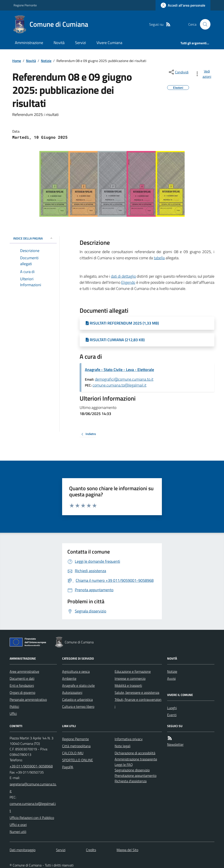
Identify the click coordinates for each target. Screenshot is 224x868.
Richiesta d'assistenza (131, 781)
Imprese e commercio (130, 678)
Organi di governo (22, 692)
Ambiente (69, 678)
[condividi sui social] (178, 72)
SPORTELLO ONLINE (78, 760)
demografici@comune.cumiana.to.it (124, 379)
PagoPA (68, 767)
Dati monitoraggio (23, 850)
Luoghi (172, 708)
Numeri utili (18, 832)
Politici (14, 706)
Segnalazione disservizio (132, 770)
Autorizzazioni (72, 692)
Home (17, 61)
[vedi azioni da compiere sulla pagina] (204, 74)
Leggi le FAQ (124, 765)
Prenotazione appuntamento (136, 776)
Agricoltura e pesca (76, 671)
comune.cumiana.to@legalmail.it (119, 385)
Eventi (172, 715)
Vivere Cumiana (109, 43)
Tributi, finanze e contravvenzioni (138, 703)
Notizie (46, 61)
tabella (159, 258)
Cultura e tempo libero (78, 706)
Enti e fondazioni (22, 685)
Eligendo (128, 282)
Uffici (13, 714)
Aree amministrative (24, 671)
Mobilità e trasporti (128, 685)
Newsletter (175, 744)
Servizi (80, 43)
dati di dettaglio (123, 276)
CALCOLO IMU (73, 753)
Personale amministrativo (28, 699)
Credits (91, 850)
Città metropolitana (76, 746)
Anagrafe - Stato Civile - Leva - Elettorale (119, 370)
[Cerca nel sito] (203, 24)
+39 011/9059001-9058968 (31, 766)
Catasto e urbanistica (77, 699)
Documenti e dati (22, 678)
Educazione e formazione (133, 671)
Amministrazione (29, 43)
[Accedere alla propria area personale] (183, 5)
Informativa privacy (129, 739)
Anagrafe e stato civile (78, 685)
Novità (59, 43)
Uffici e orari (18, 825)
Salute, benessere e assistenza (137, 692)
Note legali (122, 746)
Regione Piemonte (25, 5)
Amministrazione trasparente (136, 759)
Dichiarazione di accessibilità (135, 753)
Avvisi (171, 678)
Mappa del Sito (127, 850)
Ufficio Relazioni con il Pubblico (32, 818)
